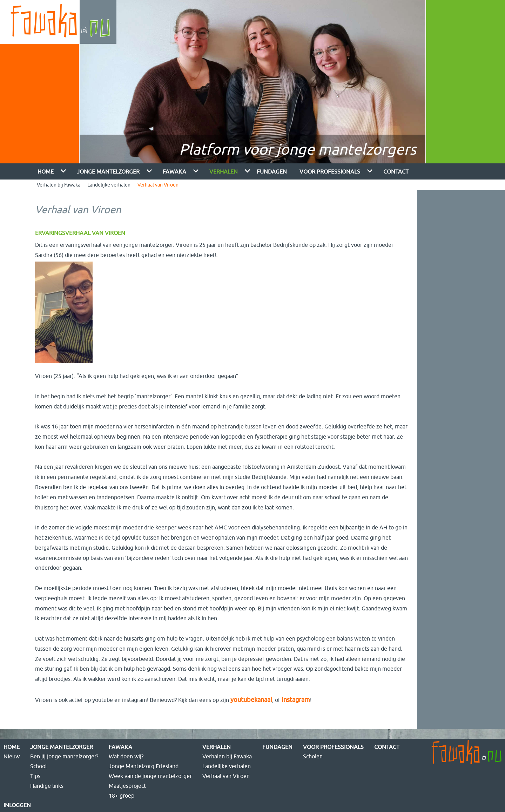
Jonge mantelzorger (108, 171)
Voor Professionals (330, 171)
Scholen (313, 755)
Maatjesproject (127, 785)
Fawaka (174, 171)
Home (46, 171)
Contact (396, 171)
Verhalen (224, 171)
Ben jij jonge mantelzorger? (64, 755)
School (38, 765)
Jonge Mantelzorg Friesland (144, 765)
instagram (289, 699)
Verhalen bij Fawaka (59, 185)
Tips (35, 775)
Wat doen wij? (126, 755)
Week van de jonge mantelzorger (150, 775)
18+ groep (122, 794)
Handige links (47, 785)
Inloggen (17, 804)
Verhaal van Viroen (158, 185)
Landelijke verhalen (109, 185)
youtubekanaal (249, 699)
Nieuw (12, 755)
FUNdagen (272, 171)
